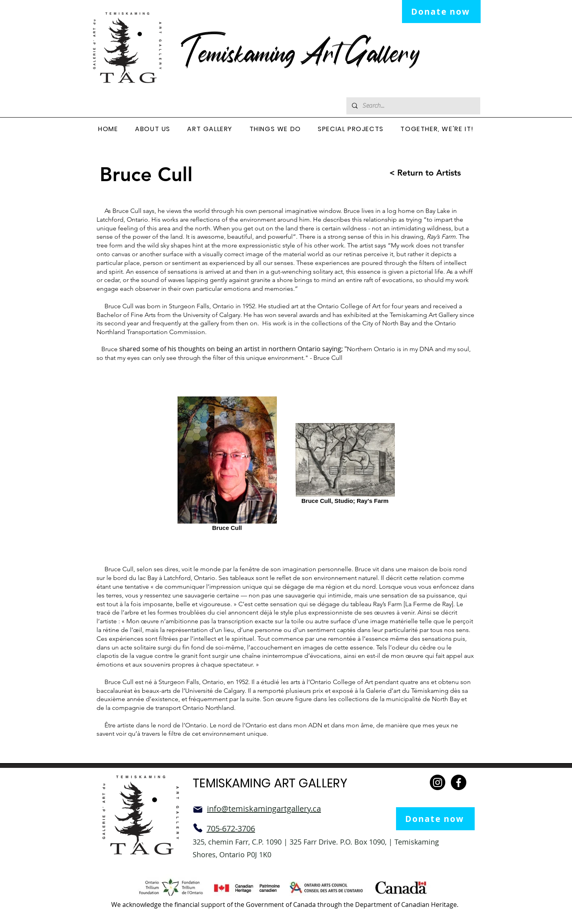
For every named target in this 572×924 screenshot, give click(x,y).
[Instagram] (438, 782)
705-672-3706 (231, 828)
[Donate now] (441, 12)
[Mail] (198, 810)
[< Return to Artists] (418, 173)
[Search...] (413, 106)
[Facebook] (459, 782)
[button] (153, 129)
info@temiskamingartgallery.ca (264, 809)
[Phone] (198, 828)
